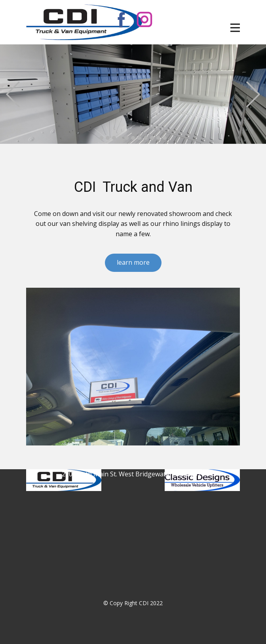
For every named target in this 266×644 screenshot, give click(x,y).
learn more (133, 262)
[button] (13, 94)
